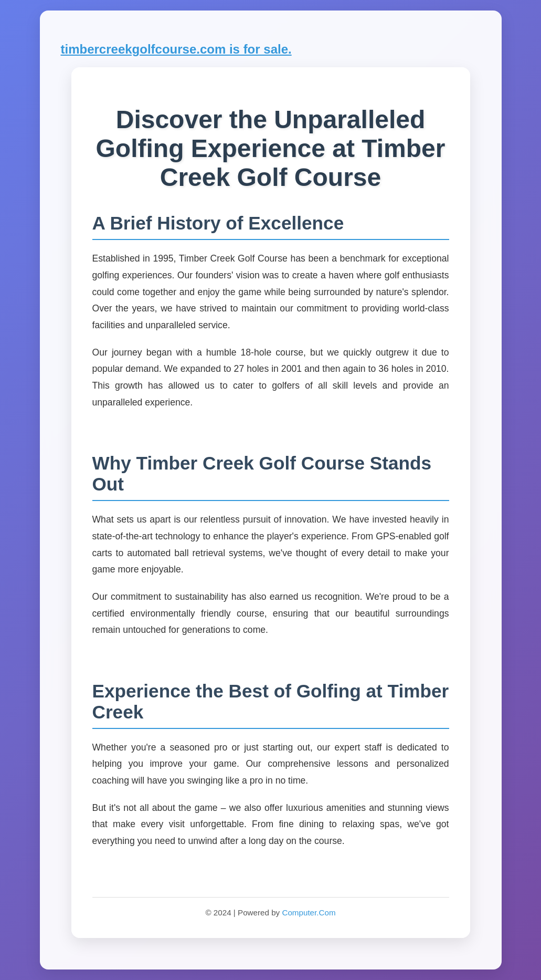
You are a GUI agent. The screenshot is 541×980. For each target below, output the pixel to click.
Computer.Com (309, 913)
